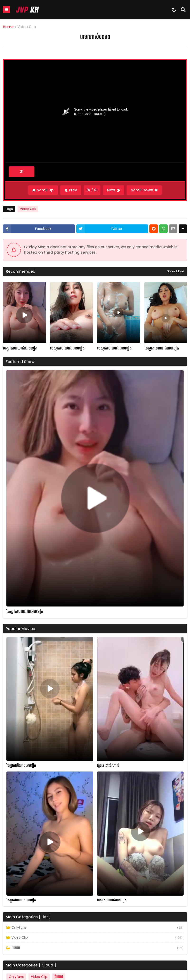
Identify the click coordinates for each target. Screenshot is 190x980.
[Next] (114, 190)
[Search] (183, 10)
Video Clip (27, 27)
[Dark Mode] (174, 10)
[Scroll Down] (144, 190)
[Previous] (71, 190)
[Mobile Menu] (6, 10)
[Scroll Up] (43, 190)
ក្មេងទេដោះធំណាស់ (108, 766)
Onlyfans (19, 927)
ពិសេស (16, 948)
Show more (176, 271)
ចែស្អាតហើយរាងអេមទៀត (20, 348)
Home (8, 27)
